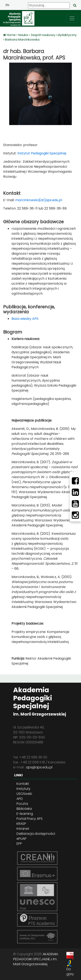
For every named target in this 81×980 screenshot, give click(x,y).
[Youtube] (75, 504)
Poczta (22, 804)
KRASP (21, 824)
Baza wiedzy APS (25, 319)
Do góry (70, 972)
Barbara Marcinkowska (22, 40)
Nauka (23, 35)
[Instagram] (75, 515)
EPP (19, 844)
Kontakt (23, 784)
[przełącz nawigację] (72, 18)
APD (20, 799)
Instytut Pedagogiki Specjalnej (41, 153)
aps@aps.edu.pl (39, 767)
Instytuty (23, 789)
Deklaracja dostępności (36, 834)
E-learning (25, 814)
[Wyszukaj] (49, 5)
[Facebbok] (75, 481)
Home (12, 35)
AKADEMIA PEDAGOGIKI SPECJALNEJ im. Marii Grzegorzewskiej (36, 959)
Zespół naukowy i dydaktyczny (54, 35)
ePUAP (22, 839)
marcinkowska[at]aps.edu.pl (39, 200)
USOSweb (24, 794)
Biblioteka (24, 809)
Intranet (23, 829)
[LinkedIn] (75, 492)
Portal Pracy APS (30, 819)
